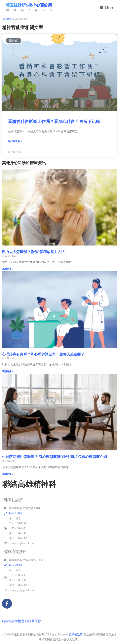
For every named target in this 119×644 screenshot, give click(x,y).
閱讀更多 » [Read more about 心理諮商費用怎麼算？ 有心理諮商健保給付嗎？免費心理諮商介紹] (8, 474)
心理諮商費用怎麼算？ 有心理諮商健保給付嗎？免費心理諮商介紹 (54, 457)
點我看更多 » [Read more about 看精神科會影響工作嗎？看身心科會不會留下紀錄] (15, 141)
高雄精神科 (8, 19)
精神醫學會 (33, 621)
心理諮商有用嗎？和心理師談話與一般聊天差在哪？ (43, 354)
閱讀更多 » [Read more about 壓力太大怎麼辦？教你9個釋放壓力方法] (8, 269)
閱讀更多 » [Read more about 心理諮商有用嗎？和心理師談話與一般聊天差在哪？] (8, 371)
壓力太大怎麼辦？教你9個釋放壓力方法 (33, 252)
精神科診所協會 (13, 621)
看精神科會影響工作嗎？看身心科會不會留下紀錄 (54, 122)
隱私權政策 (76, 635)
